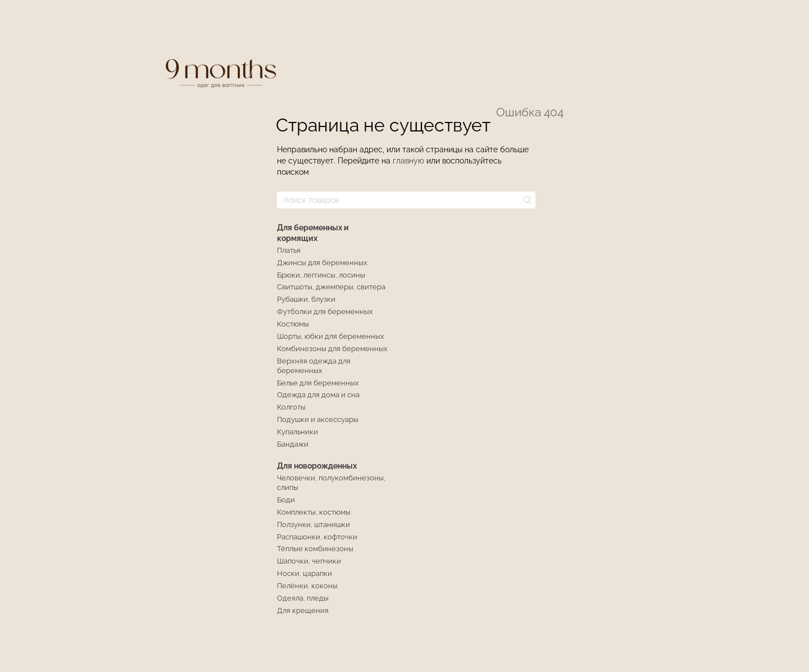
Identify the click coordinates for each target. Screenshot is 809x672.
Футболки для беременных (325, 312)
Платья (289, 250)
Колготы (291, 407)
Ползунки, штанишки (313, 525)
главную (408, 161)
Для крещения (303, 610)
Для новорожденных (317, 466)
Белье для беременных (318, 383)
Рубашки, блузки (306, 299)
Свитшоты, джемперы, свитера (331, 287)
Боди (286, 500)
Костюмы (293, 324)
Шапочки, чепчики (309, 561)
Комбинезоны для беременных (332, 349)
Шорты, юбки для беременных (331, 336)
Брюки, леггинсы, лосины (321, 275)
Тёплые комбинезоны (315, 549)
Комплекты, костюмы (314, 512)
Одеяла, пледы (303, 598)
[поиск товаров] (526, 200)
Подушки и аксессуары (318, 419)
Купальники (297, 432)
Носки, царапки (304, 573)
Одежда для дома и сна (318, 395)
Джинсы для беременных (322, 263)
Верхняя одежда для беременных (314, 366)
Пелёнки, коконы (307, 586)
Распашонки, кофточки (317, 537)
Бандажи (293, 444)
